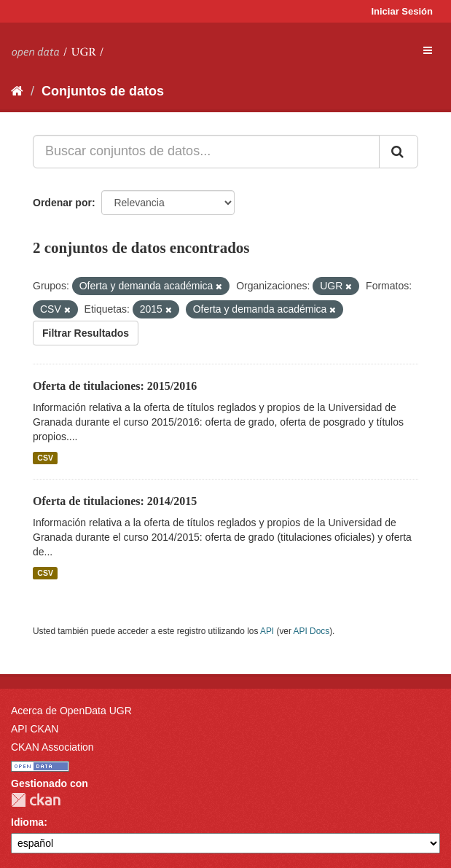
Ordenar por (62, 203)
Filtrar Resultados (86, 333)
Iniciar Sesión (402, 11)
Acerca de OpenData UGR (71, 711)
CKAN (36, 800)
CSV (45, 458)
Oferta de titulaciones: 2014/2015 (115, 501)
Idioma (27, 822)
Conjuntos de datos (103, 91)
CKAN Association (52, 747)
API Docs (312, 631)
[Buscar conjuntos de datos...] (206, 152)
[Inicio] (17, 91)
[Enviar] (399, 152)
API (267, 631)
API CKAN (35, 729)
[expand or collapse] (428, 50)
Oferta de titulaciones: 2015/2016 (115, 386)
